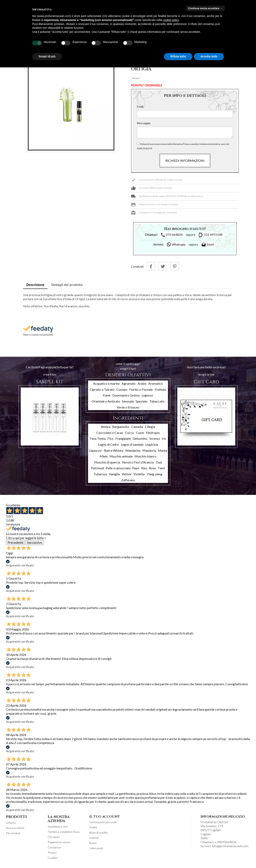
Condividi (151, 266)
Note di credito (99, 833)
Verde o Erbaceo (128, 407)
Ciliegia (150, 427)
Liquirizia (152, 444)
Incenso (155, 438)
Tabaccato (157, 401)
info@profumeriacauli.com (230, 846)
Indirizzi (94, 838)
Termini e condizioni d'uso (64, 832)
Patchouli (98, 468)
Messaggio (144, 123)
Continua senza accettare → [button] (205, 8)
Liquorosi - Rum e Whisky (106, 450)
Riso (144, 468)
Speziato (142, 401)
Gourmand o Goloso (126, 395)
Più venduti (13, 833)
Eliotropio (153, 433)
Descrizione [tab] (35, 285)
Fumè (107, 395)
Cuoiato (122, 389)
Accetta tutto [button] (209, 56)
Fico (110, 438)
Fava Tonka (98, 438)
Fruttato (161, 389)
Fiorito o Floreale (141, 389)
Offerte (11, 823)
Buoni (93, 843)
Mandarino (133, 450)
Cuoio (140, 433)
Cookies (53, 858)
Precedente (15, 542)
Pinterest (174, 266)
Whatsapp (176, 244)
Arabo (142, 383)
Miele (104, 456)
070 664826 (172, 235)
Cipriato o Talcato (102, 389)
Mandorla (149, 450)
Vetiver (127, 474)
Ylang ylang (154, 474)
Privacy (52, 853)
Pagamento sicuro (59, 842)
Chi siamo (54, 837)
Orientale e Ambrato (106, 401)
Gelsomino (140, 438)
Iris (164, 438)
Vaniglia (114, 474)
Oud (159, 462)
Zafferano (128, 480)
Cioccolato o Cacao (110, 433)
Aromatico (156, 383)
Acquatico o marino (106, 383)
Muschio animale (121, 456)
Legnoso (147, 395)
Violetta (139, 474)
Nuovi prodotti (15, 828)
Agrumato (129, 383)
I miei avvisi (96, 848)
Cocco (129, 433)
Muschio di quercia (107, 462)
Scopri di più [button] (47, 56)
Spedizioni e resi (58, 827)
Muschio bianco (145, 456)
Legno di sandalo (132, 444)
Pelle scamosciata (118, 468)
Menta (163, 450)
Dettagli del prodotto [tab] (67, 285)
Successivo (35, 542)
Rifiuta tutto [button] (178, 56)
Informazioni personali (103, 822)
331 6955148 (210, 235)
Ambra (106, 427)
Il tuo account (105, 817)
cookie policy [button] (171, 20)
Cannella (137, 427)
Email (140, 106)
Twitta (163, 266)
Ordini (93, 827)
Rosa (152, 468)
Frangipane (123, 438)
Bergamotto (121, 427)
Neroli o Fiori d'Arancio (138, 462)
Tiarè (161, 468)
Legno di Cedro (108, 444)
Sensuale (128, 401)
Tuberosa (100, 474)
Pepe (136, 468)
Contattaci (55, 847)
